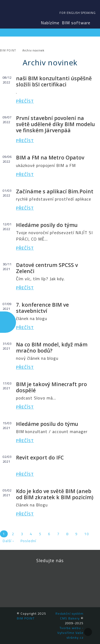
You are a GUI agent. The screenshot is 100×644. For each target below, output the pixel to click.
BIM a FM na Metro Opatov (50, 157)
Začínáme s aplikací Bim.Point (55, 191)
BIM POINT (15, 13)
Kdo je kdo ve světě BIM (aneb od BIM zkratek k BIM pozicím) (55, 494)
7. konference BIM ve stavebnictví (42, 308)
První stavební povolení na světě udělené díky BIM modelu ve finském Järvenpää (55, 124)
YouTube (74, 575)
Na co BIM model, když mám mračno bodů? (52, 347)
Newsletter (54, 591)
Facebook (26, 575)
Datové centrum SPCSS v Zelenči (47, 268)
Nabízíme (50, 23)
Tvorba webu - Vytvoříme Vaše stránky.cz (70, 633)
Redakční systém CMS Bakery (69, 616)
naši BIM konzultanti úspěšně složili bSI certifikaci (54, 81)
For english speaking (78, 13)
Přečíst (25, 101)
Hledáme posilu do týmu (47, 424)
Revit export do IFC (40, 457)
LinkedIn (50, 575)
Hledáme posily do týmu (47, 225)
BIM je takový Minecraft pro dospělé (51, 387)
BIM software (76, 23)
